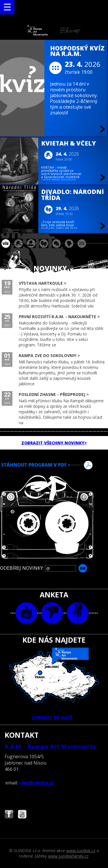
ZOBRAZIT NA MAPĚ (54, 684)
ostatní (82, 244)
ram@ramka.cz (37, 783)
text (78, 613)
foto (26, 613)
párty (31, 244)
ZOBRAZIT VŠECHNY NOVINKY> (54, 443)
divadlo (44, 244)
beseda (56, 244)
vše (6, 244)
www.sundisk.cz (81, 851)
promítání (69, 244)
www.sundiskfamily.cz (68, 856)
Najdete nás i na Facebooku (9, 815)
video (52, 613)
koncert (18, 244)
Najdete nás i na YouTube (22, 815)
